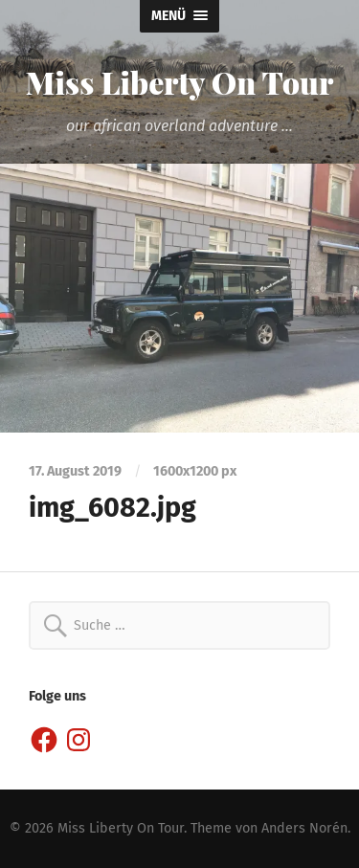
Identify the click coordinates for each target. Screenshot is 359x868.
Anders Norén (304, 828)
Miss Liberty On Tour (180, 82)
